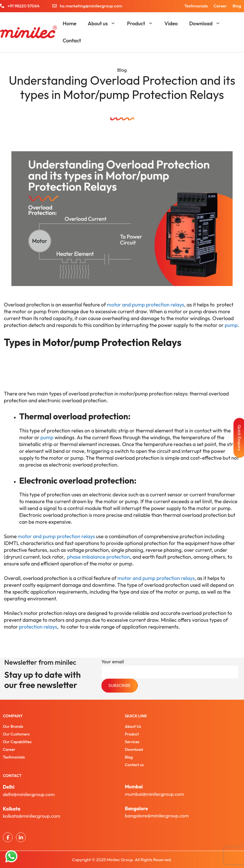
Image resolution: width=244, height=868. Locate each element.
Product (143, 24)
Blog (237, 6)
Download (208, 24)
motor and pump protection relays (146, 305)
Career (220, 6)
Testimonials (196, 6)
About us (104, 24)
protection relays (38, 627)
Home (69, 23)
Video (171, 23)
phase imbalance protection (98, 557)
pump (231, 325)
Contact (72, 41)
